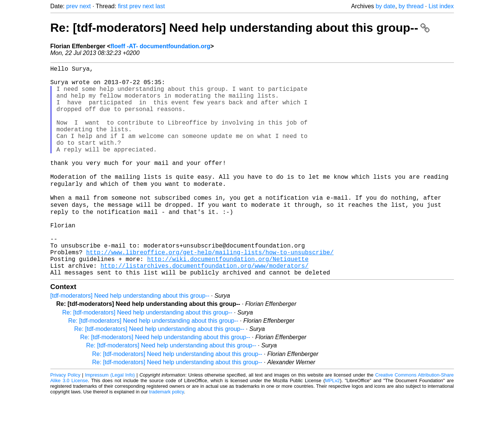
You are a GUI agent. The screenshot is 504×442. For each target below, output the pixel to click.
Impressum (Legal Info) (110, 419)
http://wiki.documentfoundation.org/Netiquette (228, 300)
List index (441, 6)
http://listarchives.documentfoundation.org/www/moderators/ (205, 309)
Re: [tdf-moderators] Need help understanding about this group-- (240, 28)
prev (72, 6)
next (85, 6)
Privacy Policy (66, 419)
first (123, 6)
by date (385, 6)
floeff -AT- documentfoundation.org (160, 46)
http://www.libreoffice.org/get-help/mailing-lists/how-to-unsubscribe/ (210, 292)
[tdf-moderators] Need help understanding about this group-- (130, 340)
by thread (411, 6)
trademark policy (166, 436)
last (160, 6)
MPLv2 (333, 425)
